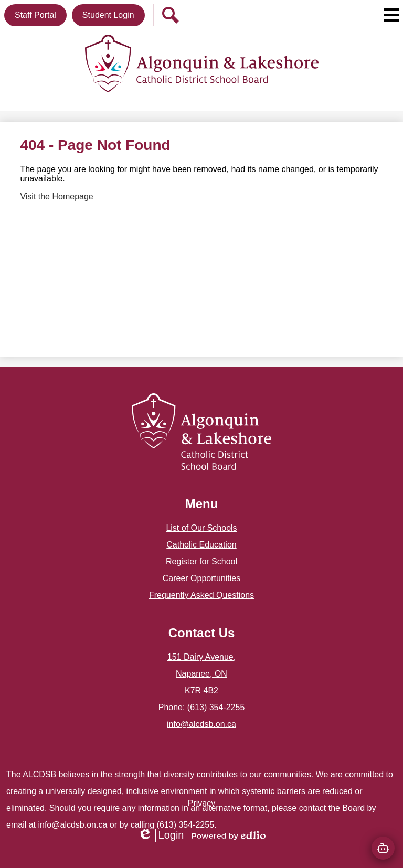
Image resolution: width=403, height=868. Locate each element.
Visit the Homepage (56, 196)
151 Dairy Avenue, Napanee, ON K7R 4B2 (201, 674)
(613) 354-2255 (216, 707)
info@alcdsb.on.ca (201, 724)
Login (161, 835)
